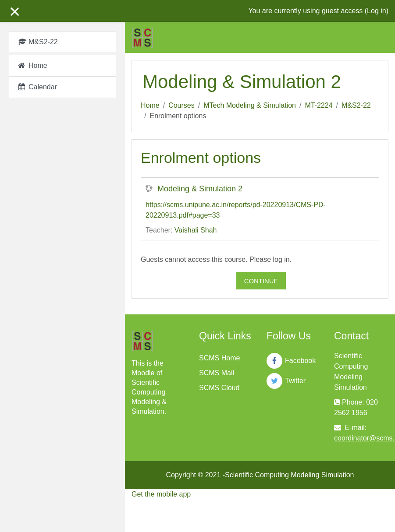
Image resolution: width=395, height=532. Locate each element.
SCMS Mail (217, 373)
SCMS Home (219, 358)
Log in (377, 11)
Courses (181, 105)
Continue (261, 281)
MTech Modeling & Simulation (250, 105)
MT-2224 (318, 105)
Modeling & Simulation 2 (200, 189)
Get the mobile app (161, 494)
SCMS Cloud (219, 388)
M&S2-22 (356, 105)
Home (150, 105)
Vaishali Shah (196, 230)
